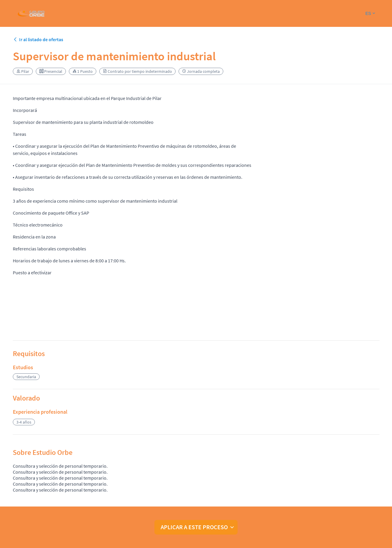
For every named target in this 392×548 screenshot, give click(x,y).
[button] (370, 14)
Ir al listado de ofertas (38, 39)
